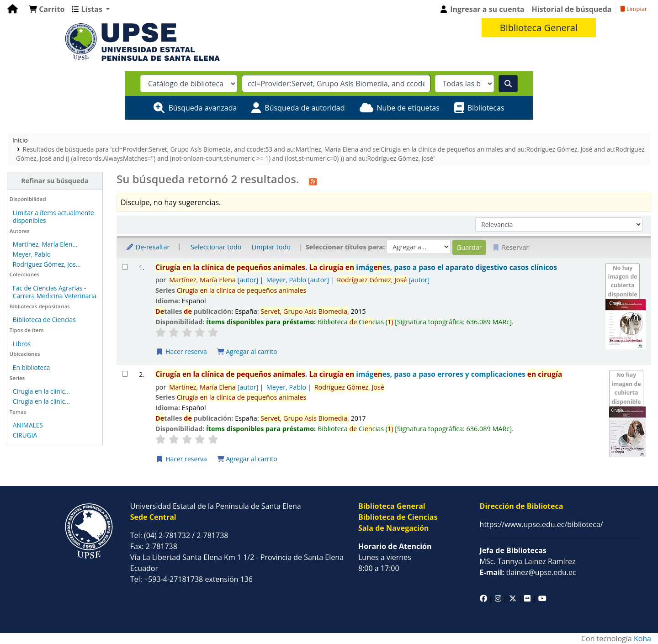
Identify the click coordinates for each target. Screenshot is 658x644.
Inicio (20, 140)
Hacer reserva (181, 351)
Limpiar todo (271, 247)
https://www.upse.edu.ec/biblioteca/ (541, 524)
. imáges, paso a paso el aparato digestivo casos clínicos (356, 267)
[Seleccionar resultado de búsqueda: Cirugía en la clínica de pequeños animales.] (125, 267)
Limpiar (634, 9)
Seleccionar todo (216, 247)
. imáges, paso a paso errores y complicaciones (359, 374)
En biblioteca (32, 367)
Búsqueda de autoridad (305, 108)
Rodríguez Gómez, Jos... (47, 264)
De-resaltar (148, 247)
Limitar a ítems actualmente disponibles (53, 216)
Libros (22, 344)
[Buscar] (508, 84)
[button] (47, 9)
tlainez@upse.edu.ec (528, 572)
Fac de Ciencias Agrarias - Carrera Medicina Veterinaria (55, 292)
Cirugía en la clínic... (41, 391)
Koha (642, 639)
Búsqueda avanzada (202, 108)
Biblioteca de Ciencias (44, 319)
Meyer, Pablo (32, 254)
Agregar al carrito (247, 351)
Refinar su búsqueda (55, 181)
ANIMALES (28, 425)
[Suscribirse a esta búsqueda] (313, 180)
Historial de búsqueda (572, 9)
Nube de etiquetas (408, 108)
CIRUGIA (25, 435)
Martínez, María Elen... (45, 244)
